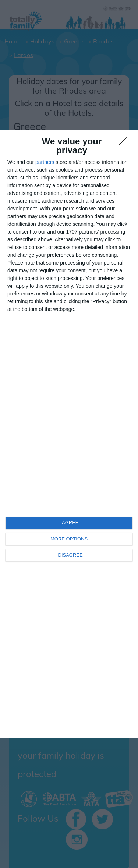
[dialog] (69, 434)
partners (45, 162)
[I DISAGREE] (125, 143)
